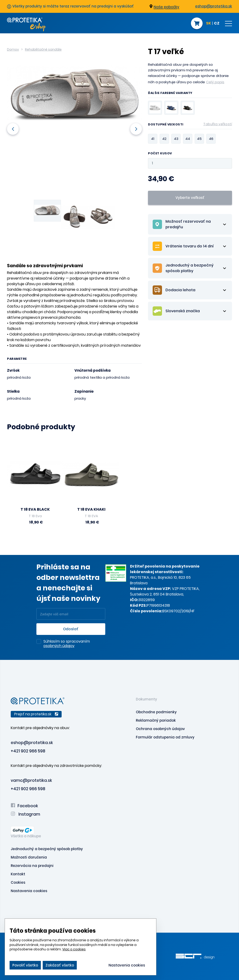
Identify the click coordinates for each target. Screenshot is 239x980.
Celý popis (215, 82)
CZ (217, 24)
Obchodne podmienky (156, 712)
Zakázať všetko (60, 965)
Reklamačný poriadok (156, 720)
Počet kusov (160, 154)
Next (136, 129)
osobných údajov (59, 646)
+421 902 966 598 (28, 751)
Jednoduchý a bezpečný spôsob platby (47, 849)
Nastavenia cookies (29, 891)
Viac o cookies (74, 949)
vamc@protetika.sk (31, 780)
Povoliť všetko (25, 965)
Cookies (18, 882)
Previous (13, 129)
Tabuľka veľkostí (218, 124)
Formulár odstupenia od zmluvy (165, 737)
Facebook (24, 806)
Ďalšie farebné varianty (170, 93)
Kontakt (18, 874)
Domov (13, 49)
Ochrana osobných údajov (160, 729)
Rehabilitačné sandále (43, 49)
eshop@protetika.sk (214, 6)
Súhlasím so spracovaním (67, 644)
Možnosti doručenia (29, 857)
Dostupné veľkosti (190, 125)
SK (209, 24)
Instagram (25, 814)
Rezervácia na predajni (32, 866)
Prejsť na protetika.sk (36, 714)
